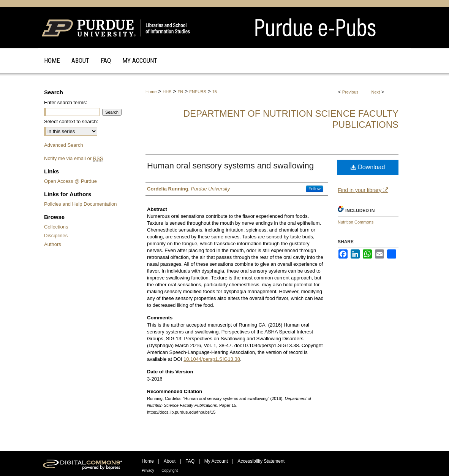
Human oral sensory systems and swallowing (230, 166)
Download (368, 167)
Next (376, 92)
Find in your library (363, 190)
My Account (216, 461)
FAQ (190, 461)
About (170, 461)
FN (181, 92)
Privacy (148, 470)
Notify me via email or (74, 158)
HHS (167, 92)
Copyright (170, 470)
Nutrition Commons (356, 222)
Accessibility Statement (261, 461)
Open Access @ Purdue (70, 181)
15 (215, 92)
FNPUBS (198, 92)
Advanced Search (64, 145)
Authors (53, 244)
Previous (350, 92)
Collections (56, 227)
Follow (315, 189)
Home (151, 92)
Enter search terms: (66, 102)
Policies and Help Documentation (81, 204)
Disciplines (56, 236)
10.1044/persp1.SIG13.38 (212, 359)
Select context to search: (71, 121)
